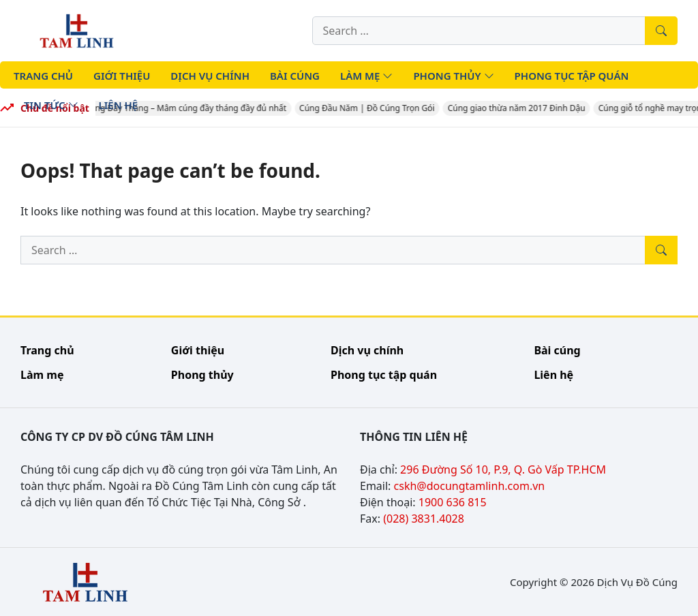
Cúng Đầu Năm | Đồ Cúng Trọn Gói (369, 108)
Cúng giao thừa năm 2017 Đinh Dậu (518, 108)
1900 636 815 (453, 502)
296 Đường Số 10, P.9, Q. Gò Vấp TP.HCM (503, 469)
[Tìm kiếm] (661, 31)
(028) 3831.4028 (424, 519)
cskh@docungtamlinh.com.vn (470, 486)
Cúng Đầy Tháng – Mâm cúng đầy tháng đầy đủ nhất (187, 108)
